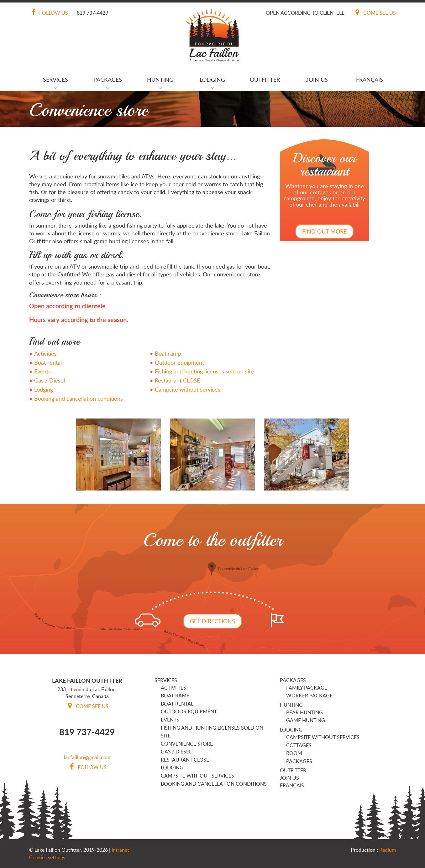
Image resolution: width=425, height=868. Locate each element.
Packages (108, 80)
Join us (317, 80)
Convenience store (187, 744)
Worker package (309, 696)
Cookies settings (47, 857)
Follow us (49, 13)
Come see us (375, 13)
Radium (388, 850)
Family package (307, 688)
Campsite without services (188, 389)
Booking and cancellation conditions (79, 398)
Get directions (212, 621)
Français (370, 80)
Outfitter (265, 80)
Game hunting (306, 720)
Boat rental (48, 362)
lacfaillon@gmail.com (87, 757)
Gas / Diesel (50, 380)
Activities (45, 353)
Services (55, 80)
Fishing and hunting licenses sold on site (204, 371)
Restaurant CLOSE (177, 380)
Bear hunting (304, 712)
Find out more (324, 231)
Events (42, 371)
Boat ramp (168, 353)
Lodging (212, 80)
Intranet (120, 850)
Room (294, 753)
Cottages (299, 745)
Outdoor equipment (179, 362)
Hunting (160, 80)
